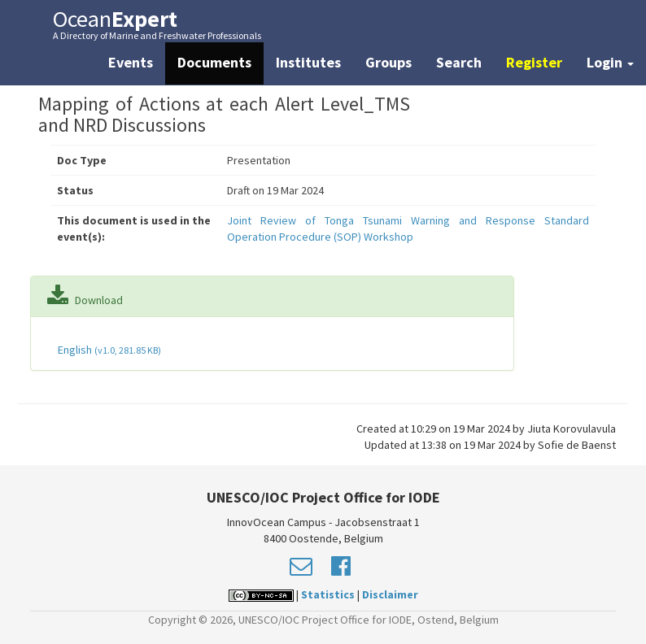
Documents (214, 62)
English (108, 350)
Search (459, 62)
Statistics (328, 594)
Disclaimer (390, 594)
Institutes (308, 62)
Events (131, 62)
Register (534, 62)
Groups (388, 62)
